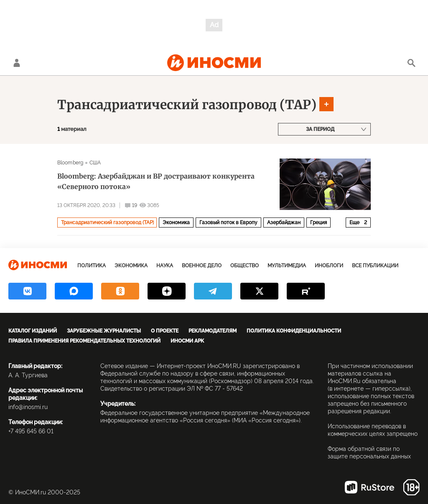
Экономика (176, 223)
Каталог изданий (33, 331)
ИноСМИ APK (187, 341)
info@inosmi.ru (28, 407)
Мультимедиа (287, 266)
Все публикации (375, 266)
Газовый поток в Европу (228, 223)
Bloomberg (70, 163)
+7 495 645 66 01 (31, 431)
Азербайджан (284, 223)
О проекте (165, 331)
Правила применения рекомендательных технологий (84, 341)
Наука (165, 266)
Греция (318, 223)
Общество (245, 266)
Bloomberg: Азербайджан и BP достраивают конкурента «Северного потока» (156, 181)
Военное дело (202, 266)
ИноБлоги (329, 266)
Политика (92, 266)
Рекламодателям (213, 331)
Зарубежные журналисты (104, 331)
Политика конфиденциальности (294, 331)
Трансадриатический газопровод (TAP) (187, 105)
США (95, 163)
